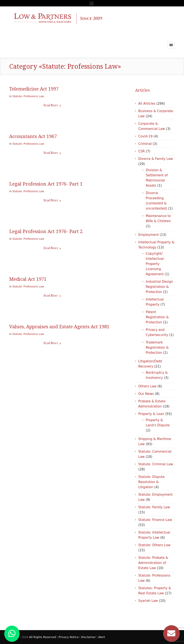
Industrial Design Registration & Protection (159, 287)
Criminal (145, 144)
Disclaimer (88, 637)
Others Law (147, 386)
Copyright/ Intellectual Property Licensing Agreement (155, 264)
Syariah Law (148, 601)
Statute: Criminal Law (156, 464)
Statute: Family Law (154, 507)
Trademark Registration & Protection (157, 348)
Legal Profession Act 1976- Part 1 (46, 184)
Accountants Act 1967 (33, 136)
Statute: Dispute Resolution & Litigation (152, 482)
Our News (146, 394)
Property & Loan (151, 414)
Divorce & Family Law (156, 159)
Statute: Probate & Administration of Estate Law (153, 563)
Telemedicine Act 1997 (34, 89)
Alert (102, 637)
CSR (142, 151)
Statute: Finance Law (155, 520)
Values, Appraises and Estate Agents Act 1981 (59, 327)
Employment (149, 235)
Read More (51, 105)
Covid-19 (146, 136)
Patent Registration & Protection (157, 317)
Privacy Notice (69, 637)
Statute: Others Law (154, 545)
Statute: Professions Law (28, 96)
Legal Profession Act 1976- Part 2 (46, 231)
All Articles (147, 104)
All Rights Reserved (43, 637)
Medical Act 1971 (28, 279)
